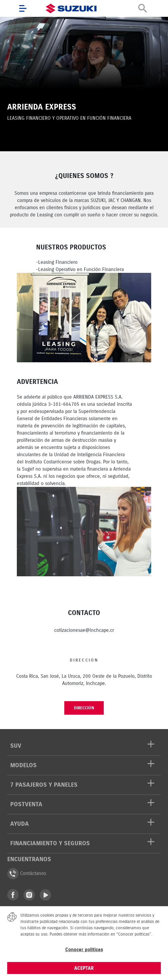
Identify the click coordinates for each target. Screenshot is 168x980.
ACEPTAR (84, 968)
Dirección (84, 708)
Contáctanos (27, 874)
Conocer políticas (84, 949)
